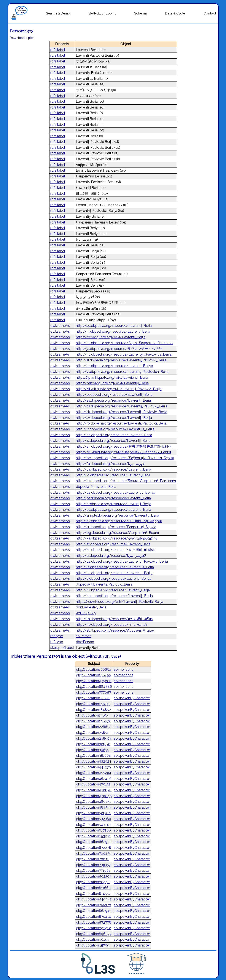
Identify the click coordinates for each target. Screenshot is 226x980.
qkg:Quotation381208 (93, 756)
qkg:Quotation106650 (94, 670)
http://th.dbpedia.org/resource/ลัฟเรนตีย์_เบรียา (114, 619)
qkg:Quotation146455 (93, 675)
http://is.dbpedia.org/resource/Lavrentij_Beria (113, 441)
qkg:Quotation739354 (94, 865)
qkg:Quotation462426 (94, 779)
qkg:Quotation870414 (94, 917)
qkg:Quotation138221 (93, 698)
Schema (140, 13)
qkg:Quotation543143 (93, 825)
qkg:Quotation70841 (92, 859)
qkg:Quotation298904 (94, 738)
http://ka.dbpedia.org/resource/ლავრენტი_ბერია (116, 538)
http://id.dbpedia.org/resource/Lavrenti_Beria (113, 475)
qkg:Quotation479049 (94, 796)
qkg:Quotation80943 (93, 882)
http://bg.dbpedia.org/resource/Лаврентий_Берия (117, 533)
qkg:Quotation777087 (94, 692)
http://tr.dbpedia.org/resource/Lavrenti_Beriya (114, 579)
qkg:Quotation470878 (94, 790)
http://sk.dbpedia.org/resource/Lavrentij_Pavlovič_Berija (122, 412)
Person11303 (21, 31)
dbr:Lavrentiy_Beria (91, 607)
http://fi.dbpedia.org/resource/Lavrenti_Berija (113, 590)
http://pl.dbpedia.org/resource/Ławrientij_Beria (114, 395)
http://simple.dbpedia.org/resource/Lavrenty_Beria (117, 515)
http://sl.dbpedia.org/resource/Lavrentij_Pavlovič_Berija (121, 360)
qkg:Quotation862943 (94, 911)
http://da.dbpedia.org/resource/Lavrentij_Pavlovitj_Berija (122, 561)
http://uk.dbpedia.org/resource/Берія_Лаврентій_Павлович (125, 343)
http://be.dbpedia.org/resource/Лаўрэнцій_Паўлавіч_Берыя (125, 458)
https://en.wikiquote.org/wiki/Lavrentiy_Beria (112, 383)
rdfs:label (58, 50)
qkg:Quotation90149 (93, 939)
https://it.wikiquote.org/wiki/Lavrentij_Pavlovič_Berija (119, 389)
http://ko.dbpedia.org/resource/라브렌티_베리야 (115, 550)
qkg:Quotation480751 (93, 802)
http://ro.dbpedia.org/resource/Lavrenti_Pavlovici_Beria (121, 423)
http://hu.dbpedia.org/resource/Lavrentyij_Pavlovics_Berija (124, 354)
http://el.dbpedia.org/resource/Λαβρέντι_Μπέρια (115, 630)
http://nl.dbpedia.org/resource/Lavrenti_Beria (113, 331)
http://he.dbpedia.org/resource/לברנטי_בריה (112, 625)
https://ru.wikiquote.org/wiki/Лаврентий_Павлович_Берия (123, 452)
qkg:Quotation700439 (94, 853)
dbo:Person (85, 642)
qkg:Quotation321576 (93, 744)
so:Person (84, 636)
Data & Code (175, 13)
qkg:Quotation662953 (94, 842)
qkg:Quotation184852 (93, 710)
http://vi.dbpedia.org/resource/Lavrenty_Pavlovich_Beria (122, 372)
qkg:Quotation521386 (93, 813)
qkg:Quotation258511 (93, 733)
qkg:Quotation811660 (93, 888)
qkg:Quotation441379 (93, 767)
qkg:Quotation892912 (93, 928)
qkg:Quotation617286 (93, 830)
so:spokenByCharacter (132, 698)
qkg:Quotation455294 (94, 773)
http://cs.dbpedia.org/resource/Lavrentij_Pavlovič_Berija (122, 406)
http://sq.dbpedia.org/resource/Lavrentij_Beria (114, 326)
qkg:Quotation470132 (93, 784)
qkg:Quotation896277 (94, 934)
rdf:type (57, 636)
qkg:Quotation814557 (93, 894)
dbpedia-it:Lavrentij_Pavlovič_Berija (104, 584)
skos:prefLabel (62, 648)
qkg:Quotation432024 (94, 761)
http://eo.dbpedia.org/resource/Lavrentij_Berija (114, 573)
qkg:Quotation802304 (94, 876)
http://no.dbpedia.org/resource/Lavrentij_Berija (114, 596)
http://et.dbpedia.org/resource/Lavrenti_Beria (113, 544)
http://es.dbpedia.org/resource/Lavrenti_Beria (113, 400)
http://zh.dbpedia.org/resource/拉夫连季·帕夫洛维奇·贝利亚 (124, 446)
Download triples (22, 38)
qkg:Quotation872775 (93, 922)
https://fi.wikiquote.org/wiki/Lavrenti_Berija (111, 337)
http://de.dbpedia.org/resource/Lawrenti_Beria (114, 435)
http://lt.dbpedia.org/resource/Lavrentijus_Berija (115, 429)
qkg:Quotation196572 (93, 721)
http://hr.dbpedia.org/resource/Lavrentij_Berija (114, 504)
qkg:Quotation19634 (92, 715)
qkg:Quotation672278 (94, 848)
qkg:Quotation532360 (94, 819)
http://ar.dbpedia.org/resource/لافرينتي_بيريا (111, 556)
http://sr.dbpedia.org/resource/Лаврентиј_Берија (116, 527)
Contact (210, 13)
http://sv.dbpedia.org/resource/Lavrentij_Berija (114, 418)
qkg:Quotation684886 (94, 687)
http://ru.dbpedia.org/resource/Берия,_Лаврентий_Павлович (126, 481)
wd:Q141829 (86, 613)
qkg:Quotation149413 (93, 704)
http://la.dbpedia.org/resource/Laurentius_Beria (115, 567)
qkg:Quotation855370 (94, 905)
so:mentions (124, 670)
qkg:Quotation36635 (93, 750)
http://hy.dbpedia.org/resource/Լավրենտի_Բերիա (119, 521)
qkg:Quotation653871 (93, 836)
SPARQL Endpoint (102, 13)
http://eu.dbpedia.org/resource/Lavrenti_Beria (113, 510)
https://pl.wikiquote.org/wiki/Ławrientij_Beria (112, 377)
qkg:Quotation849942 (94, 899)
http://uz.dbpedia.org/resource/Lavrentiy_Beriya (115, 492)
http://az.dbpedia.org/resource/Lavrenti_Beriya (114, 366)
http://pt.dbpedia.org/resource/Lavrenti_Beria (113, 498)
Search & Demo (58, 13)
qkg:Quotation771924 (93, 871)
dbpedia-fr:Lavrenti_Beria (96, 487)
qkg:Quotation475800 (94, 681)
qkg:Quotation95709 (93, 945)
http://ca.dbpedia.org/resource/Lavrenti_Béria (113, 469)
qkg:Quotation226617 (93, 727)
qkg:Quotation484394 (94, 807)
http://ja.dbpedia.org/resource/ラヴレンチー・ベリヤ (119, 349)
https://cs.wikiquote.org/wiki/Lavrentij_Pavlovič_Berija (119, 602)
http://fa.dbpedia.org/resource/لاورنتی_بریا (110, 464)
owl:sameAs (60, 326)
